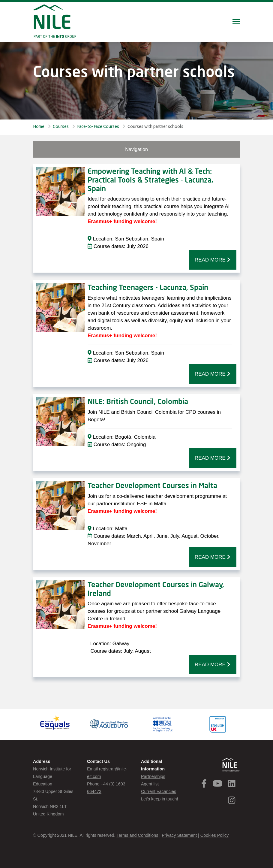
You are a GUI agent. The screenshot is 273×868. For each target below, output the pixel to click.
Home (39, 126)
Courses (61, 126)
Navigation (136, 149)
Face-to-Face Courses (98, 126)
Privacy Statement (179, 835)
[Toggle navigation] (236, 22)
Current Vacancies (159, 791)
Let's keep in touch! (160, 799)
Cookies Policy (214, 835)
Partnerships (153, 776)
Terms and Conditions (137, 835)
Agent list (150, 784)
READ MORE (213, 260)
